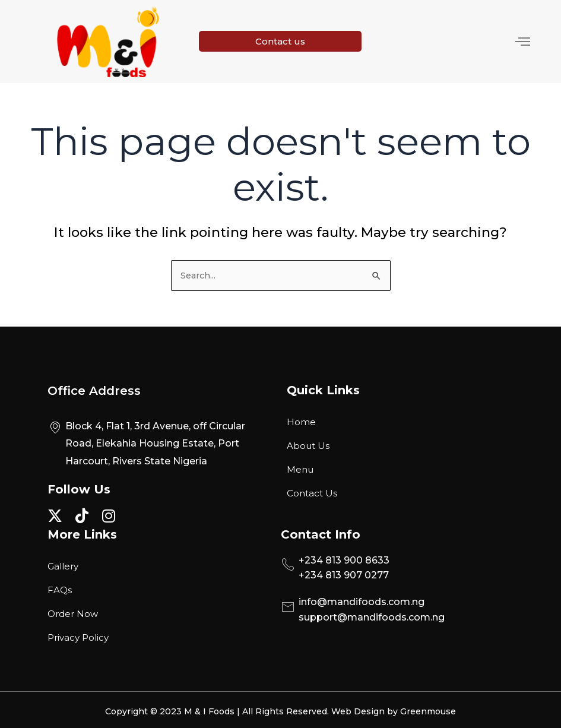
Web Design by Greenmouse (394, 708)
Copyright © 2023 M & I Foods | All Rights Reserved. (218, 708)
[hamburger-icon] (512, 40)
